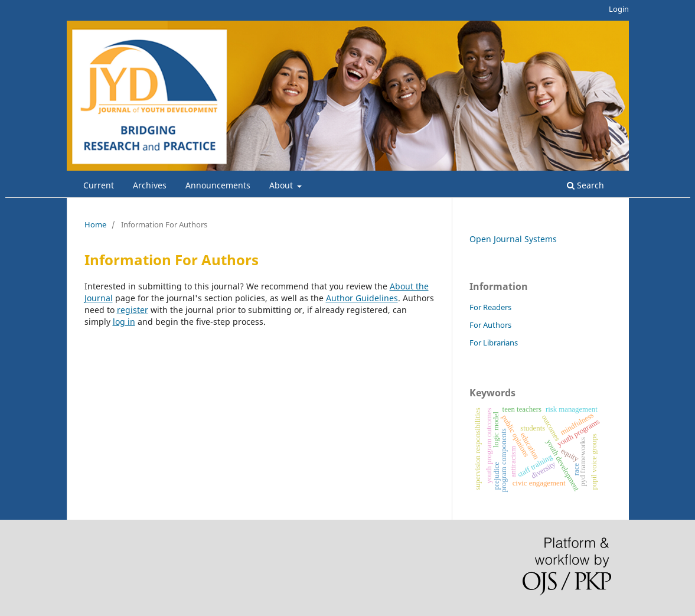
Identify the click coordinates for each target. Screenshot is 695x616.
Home (95, 224)
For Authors (490, 325)
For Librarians (494, 343)
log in (124, 322)
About (282, 185)
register (133, 310)
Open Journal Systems (513, 239)
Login (619, 9)
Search (585, 185)
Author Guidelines (362, 298)
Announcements (218, 185)
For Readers (490, 307)
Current (99, 185)
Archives (150, 185)
